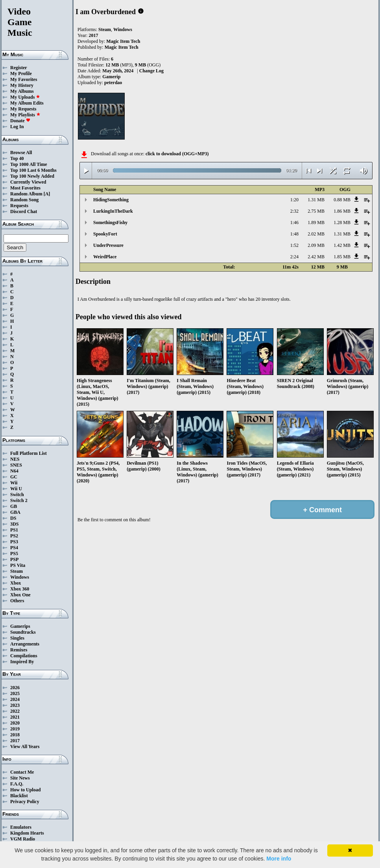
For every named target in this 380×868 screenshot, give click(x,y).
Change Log (151, 71)
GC (14, 477)
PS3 (14, 542)
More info (279, 859)
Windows (20, 577)
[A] (47, 194)
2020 (15, 723)
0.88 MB (342, 200)
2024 (15, 699)
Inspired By (22, 662)
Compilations (24, 656)
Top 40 (17, 158)
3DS (14, 524)
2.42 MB (316, 257)
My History (22, 85)
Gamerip (111, 77)
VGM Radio (23, 839)
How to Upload (25, 790)
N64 (14, 471)
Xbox (16, 583)
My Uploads (25, 97)
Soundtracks (23, 632)
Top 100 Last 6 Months (33, 170)
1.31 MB (316, 200)
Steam (17, 571)
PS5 (14, 554)
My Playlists (25, 115)
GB (14, 506)
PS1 (14, 530)
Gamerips (20, 626)
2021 (15, 717)
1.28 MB (342, 223)
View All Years (25, 747)
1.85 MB (342, 257)
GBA (15, 512)
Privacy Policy (25, 802)
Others (17, 601)
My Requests (23, 109)
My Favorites (24, 79)
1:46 (294, 223)
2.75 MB (316, 211)
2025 (15, 693)
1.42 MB (342, 245)
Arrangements (25, 644)
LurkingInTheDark (113, 211)
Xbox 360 (20, 589)
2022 (15, 711)
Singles (17, 638)
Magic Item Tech (123, 41)
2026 (15, 688)
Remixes (19, 650)
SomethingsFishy (110, 223)
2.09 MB (316, 245)
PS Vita (18, 565)
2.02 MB (316, 234)
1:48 (294, 234)
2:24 (294, 257)
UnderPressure (108, 245)
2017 (15, 741)
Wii (14, 483)
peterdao (113, 83)
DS (13, 518)
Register (19, 68)
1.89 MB (316, 223)
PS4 (14, 548)
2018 (15, 735)
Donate (20, 121)
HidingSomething (111, 200)
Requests (19, 206)
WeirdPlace (105, 257)
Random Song (24, 200)
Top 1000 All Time (29, 164)
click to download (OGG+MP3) (177, 154)
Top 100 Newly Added (32, 176)
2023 (15, 705)
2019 (15, 729)
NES (15, 459)
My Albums (22, 91)
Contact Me (22, 772)
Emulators (21, 827)
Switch (17, 495)
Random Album (26, 194)
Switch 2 (19, 500)
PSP (14, 559)
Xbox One (20, 595)
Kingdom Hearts (27, 833)
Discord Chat (24, 211)
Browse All (21, 153)
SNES (16, 465)
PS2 (14, 536)
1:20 (294, 200)
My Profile (21, 74)
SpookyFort (105, 234)
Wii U (16, 489)
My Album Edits (27, 103)
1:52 (294, 245)
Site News (20, 778)
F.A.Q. (17, 784)
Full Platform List (29, 453)
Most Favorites (25, 188)
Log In (17, 127)
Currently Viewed (28, 182)
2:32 (294, 211)
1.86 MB (342, 211)
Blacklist (19, 796)
